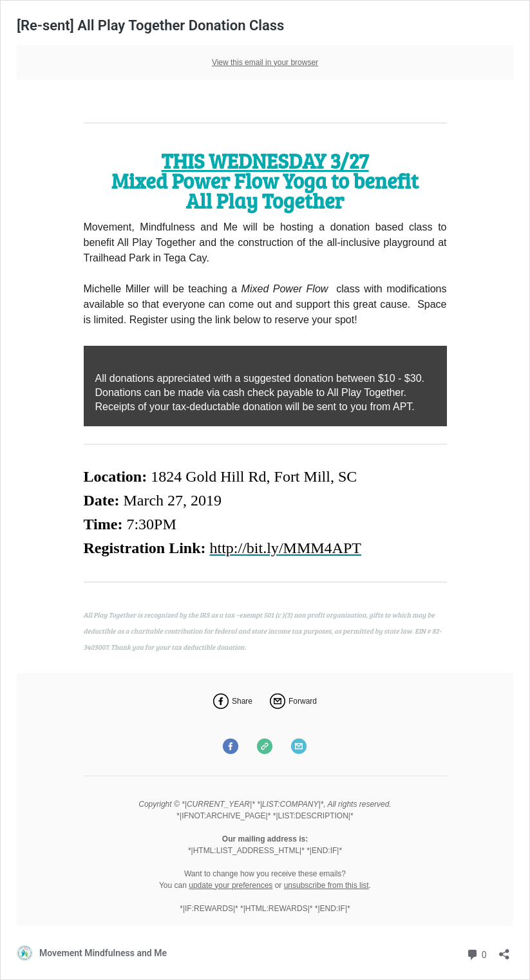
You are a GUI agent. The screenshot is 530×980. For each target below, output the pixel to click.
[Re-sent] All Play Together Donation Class (150, 25)
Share (242, 701)
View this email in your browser (265, 62)
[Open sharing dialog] (504, 950)
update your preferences (231, 885)
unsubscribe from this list (327, 885)
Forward (303, 701)
